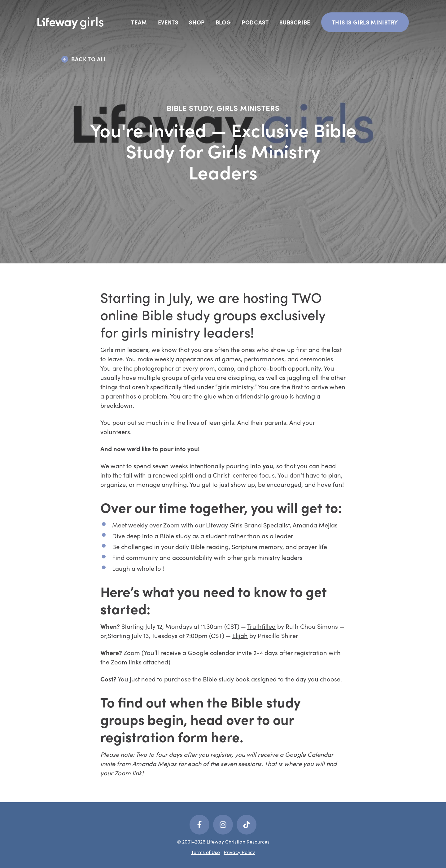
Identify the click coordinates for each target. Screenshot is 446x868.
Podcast (255, 22)
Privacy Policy (239, 852)
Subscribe (295, 22)
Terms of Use (206, 852)
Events (168, 22)
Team (139, 22)
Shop (197, 22)
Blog (223, 22)
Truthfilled (261, 626)
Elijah (240, 635)
